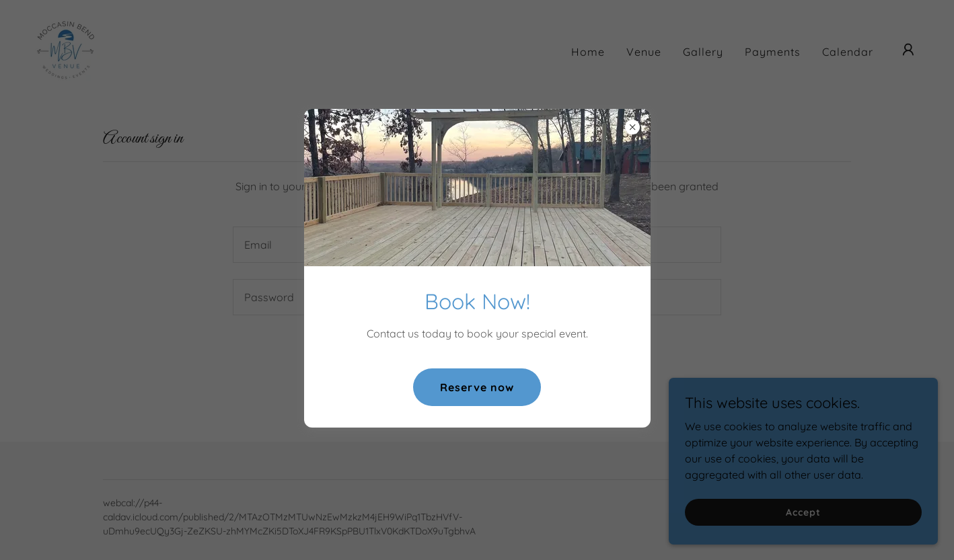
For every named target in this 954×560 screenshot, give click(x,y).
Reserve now (477, 387)
